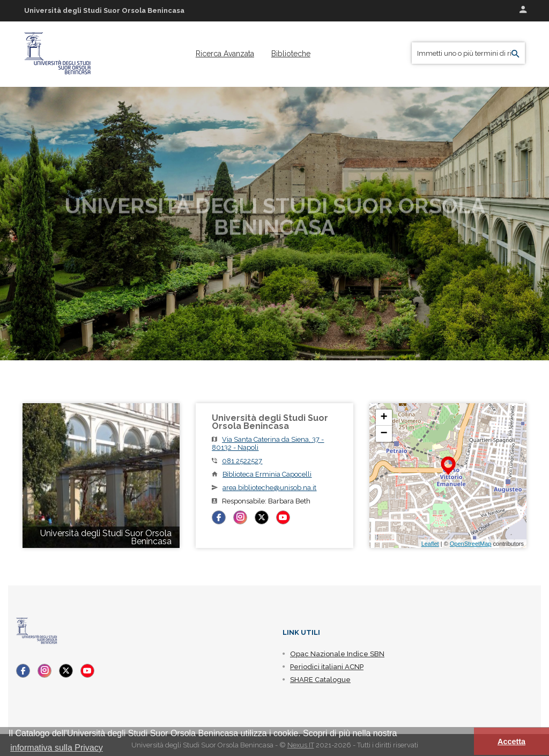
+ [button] (384, 418)
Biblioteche (291, 54)
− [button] (384, 434)
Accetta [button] (511, 742)
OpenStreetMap (471, 544)
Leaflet (430, 544)
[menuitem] (225, 54)
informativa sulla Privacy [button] (57, 748)
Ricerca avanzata (225, 54)
